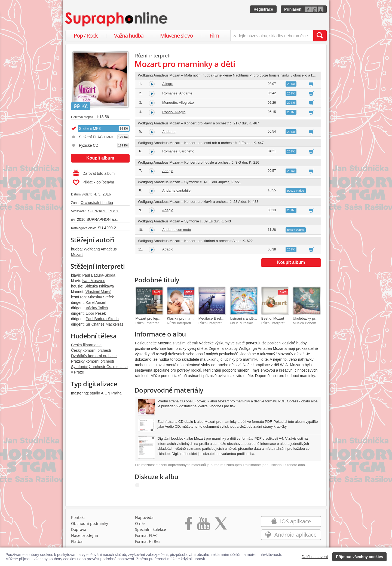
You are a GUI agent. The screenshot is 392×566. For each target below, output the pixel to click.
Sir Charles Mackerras (105, 324)
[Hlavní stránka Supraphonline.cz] (117, 19)
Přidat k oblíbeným (93, 183)
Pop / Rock (86, 36)
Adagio (168, 171)
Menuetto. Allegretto (178, 103)
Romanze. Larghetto (178, 151)
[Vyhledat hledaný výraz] (320, 36)
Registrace (263, 9)
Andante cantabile (176, 190)
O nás (140, 523)
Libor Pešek (96, 313)
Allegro (168, 84)
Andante (169, 132)
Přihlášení (293, 9)
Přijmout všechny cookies (359, 557)
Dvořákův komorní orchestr (94, 356)
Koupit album (100, 158)
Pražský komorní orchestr (93, 361)
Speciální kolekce (151, 529)
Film (214, 36)
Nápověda (144, 517)
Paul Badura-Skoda (99, 275)
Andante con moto (177, 230)
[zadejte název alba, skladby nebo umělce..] (272, 36)
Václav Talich (97, 308)
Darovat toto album (94, 173)
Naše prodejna (85, 535)
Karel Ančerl (96, 302)
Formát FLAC (146, 535)
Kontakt (78, 517)
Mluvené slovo (176, 36)
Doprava (79, 529)
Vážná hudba (129, 36)
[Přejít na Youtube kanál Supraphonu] (203, 525)
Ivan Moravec (94, 281)
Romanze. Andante (177, 93)
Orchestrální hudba (97, 203)
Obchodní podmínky (90, 523)
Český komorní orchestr (91, 350)
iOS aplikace (291, 521)
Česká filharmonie (86, 345)
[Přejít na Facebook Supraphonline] (189, 525)
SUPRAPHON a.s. (104, 211)
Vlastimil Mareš (98, 292)
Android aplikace (291, 535)
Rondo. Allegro (174, 112)
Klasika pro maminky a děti (188, 318)
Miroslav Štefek (101, 297)
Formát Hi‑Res (148, 541)
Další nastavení (315, 557)
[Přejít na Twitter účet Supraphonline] (221, 525)
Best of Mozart (273, 318)
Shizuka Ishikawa (99, 286)
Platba (77, 541)
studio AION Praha (106, 393)
